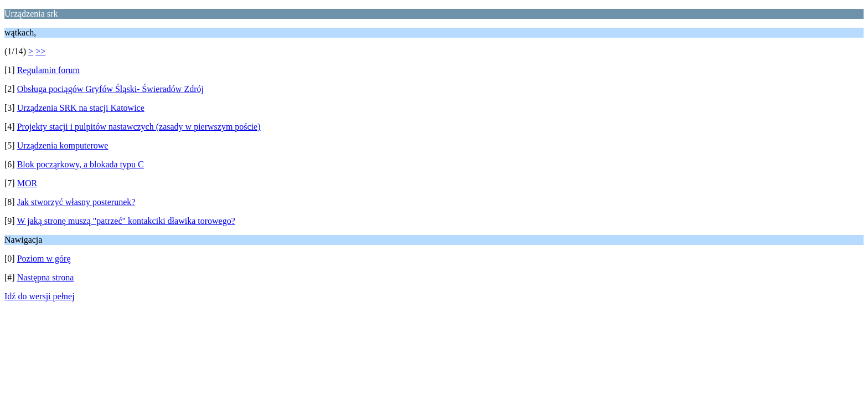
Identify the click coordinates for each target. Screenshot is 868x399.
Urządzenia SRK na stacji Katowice (81, 108)
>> (40, 51)
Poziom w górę (44, 259)
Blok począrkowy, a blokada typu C (81, 164)
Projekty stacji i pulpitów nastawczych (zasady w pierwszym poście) (139, 127)
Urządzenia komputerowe (63, 145)
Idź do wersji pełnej (40, 296)
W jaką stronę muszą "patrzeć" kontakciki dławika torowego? (126, 221)
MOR (27, 183)
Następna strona (46, 277)
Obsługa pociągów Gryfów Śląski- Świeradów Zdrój (110, 89)
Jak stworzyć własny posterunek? (76, 202)
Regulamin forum (48, 70)
